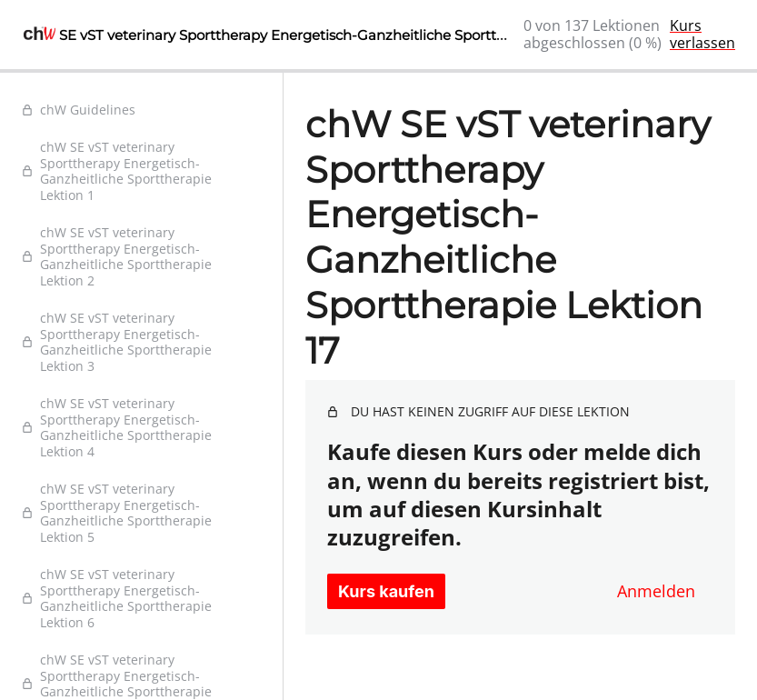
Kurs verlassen (702, 34)
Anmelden (656, 591)
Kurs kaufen (386, 591)
